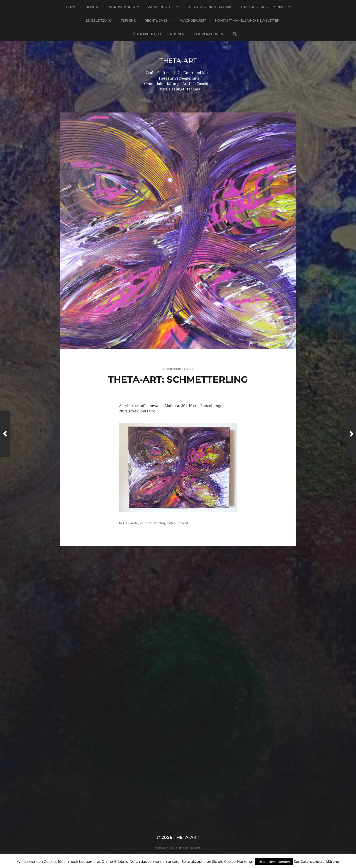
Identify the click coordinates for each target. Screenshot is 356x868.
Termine (128, 20)
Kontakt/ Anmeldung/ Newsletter (247, 20)
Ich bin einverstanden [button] (274, 862)
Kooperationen (208, 34)
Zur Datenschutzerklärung (316, 862)
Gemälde (131, 523)
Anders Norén (188, 848)
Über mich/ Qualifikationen (159, 34)
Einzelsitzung (99, 20)
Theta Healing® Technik (209, 7)
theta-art (178, 61)
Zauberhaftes (161, 7)
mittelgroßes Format (171, 523)
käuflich (146, 523)
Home (71, 7)
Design (92, 7)
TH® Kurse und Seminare (264, 7)
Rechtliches (156, 20)
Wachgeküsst (193, 20)
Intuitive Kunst (121, 7)
